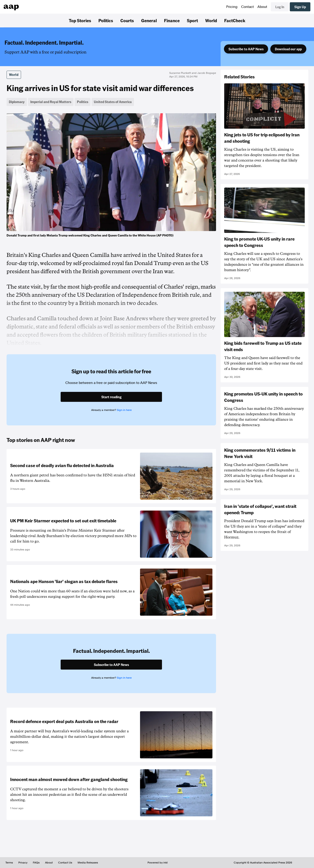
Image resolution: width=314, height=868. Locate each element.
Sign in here (124, 410)
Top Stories (80, 20)
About (262, 7)
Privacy (23, 863)
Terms (9, 863)
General (149, 20)
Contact (247, 7)
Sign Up (300, 7)
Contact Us (65, 863)
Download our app (288, 49)
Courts (127, 20)
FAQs (36, 863)
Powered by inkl (158, 863)
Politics (106, 20)
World (211, 20)
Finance (172, 20)
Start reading (111, 397)
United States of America (113, 102)
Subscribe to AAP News (246, 49)
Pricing (232, 7)
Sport (192, 20)
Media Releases (88, 863)
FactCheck (235, 20)
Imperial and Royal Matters (51, 102)
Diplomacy (17, 102)
